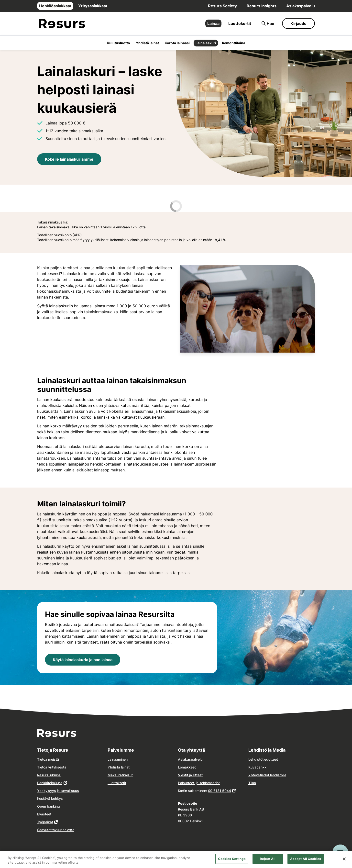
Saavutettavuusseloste (56, 830)
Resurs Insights (262, 6)
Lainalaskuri (206, 43)
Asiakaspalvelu (301, 6)
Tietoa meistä (48, 759)
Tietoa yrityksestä (52, 767)
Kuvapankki (258, 767)
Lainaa (213, 23)
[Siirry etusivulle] (62, 24)
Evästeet (44, 814)
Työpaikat (45, 822)
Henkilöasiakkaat (55, 6)
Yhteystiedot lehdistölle (267, 775)
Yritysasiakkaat (93, 6)
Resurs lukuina (49, 775)
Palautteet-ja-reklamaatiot (199, 783)
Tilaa (252, 783)
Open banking (49, 806)
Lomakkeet (187, 767)
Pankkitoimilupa (50, 783)
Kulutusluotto (118, 43)
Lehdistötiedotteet (263, 759)
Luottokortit (240, 23)
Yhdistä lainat (147, 43)
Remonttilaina (234, 43)
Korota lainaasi (177, 43)
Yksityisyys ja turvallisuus (58, 791)
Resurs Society (222, 6)
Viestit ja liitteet (190, 775)
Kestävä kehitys (50, 798)
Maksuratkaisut (120, 775)
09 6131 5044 (220, 791)
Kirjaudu (298, 23)
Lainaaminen (118, 759)
